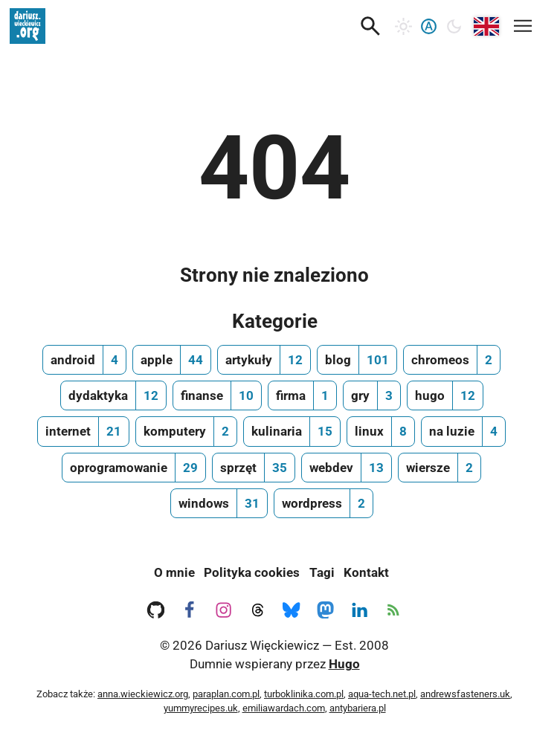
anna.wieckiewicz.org (143, 694)
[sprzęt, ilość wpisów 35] (254, 468)
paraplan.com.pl (226, 694)
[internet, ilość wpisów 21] (83, 431)
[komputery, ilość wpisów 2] (186, 431)
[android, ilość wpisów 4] (84, 360)
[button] (370, 26)
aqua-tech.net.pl (382, 694)
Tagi (322, 572)
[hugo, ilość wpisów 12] (445, 395)
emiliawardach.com (284, 708)
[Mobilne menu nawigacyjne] (523, 23)
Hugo (344, 664)
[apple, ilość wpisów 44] (172, 360)
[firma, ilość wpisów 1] (302, 395)
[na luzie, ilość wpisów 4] (463, 431)
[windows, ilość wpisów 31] (219, 503)
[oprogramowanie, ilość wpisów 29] (134, 468)
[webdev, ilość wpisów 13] (347, 468)
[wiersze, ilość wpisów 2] (440, 468)
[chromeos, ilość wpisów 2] (452, 360)
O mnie (174, 572)
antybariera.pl (358, 708)
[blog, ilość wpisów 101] (357, 360)
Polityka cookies (252, 572)
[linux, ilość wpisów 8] (381, 431)
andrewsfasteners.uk (465, 694)
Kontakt (366, 572)
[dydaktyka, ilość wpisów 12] (113, 395)
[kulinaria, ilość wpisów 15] (292, 431)
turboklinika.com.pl (304, 694)
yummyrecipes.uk (201, 708)
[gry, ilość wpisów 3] (372, 395)
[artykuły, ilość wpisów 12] (264, 360)
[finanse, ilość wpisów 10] (217, 395)
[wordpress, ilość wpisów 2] (324, 503)
